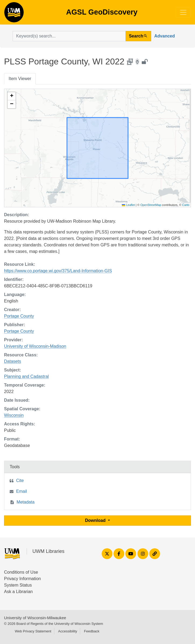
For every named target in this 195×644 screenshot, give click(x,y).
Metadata (26, 502)
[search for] (69, 36)
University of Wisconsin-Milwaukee (35, 618)
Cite (20, 481)
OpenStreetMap (151, 205)
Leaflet (128, 205)
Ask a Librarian (18, 592)
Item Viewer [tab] (20, 79)
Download (96, 520)
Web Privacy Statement (33, 631)
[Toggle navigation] (183, 12)
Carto (186, 205)
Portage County (19, 316)
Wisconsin (14, 415)
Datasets (13, 361)
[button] (12, 96)
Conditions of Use (21, 572)
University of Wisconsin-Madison (35, 346)
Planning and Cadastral (26, 376)
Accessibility (68, 631)
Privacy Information (22, 579)
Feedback (92, 631)
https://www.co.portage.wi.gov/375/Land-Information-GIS (58, 271)
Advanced (165, 36)
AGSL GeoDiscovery (14, 14)
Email (22, 491)
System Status (18, 585)
